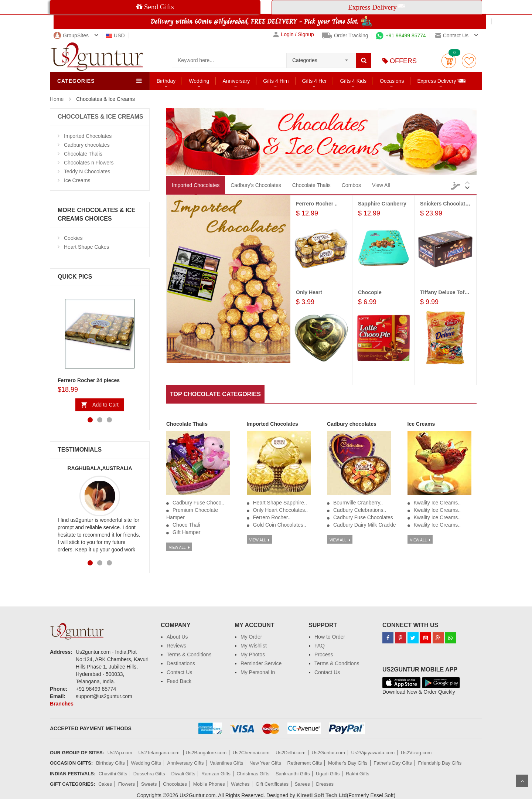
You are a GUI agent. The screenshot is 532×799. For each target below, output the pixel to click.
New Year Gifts (265, 763)
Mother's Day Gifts (348, 763)
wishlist (469, 61)
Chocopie (370, 292)
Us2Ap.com (120, 753)
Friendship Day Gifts (440, 763)
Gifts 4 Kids (353, 81)
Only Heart (309, 292)
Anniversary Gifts (186, 763)
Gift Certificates (272, 784)
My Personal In (258, 672)
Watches (240, 784)
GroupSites (71, 35)
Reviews (176, 646)
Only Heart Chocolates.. (281, 510)
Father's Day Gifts (393, 763)
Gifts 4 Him (276, 81)
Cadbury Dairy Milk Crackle (365, 525)
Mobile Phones (209, 784)
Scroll (522, 781)
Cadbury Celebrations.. (360, 510)
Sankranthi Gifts (293, 774)
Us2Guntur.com (328, 753)
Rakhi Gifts (358, 774)
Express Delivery (442, 81)
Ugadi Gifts (328, 774)
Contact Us (179, 672)
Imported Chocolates (88, 136)
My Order (251, 637)
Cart (449, 61)
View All (381, 185)
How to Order (330, 637)
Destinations (181, 663)
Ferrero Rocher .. (317, 204)
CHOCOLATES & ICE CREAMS (100, 117)
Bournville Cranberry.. (358, 503)
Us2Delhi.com (291, 753)
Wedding (199, 81)
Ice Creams (77, 180)
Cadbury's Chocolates (256, 185)
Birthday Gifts (110, 763)
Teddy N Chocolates (87, 171)
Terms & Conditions (189, 654)
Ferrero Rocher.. (272, 517)
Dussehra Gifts (149, 774)
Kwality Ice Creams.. (437, 503)
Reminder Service (261, 663)
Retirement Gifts (305, 763)
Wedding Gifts (146, 763)
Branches (62, 704)
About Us (177, 637)
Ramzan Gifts (216, 774)
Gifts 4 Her (315, 81)
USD (115, 35)
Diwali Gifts (183, 774)
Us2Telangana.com (160, 753)
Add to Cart (105, 405)
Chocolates (175, 784)
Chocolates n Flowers (89, 163)
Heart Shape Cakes (86, 247)
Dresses (325, 784)
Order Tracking (345, 35)
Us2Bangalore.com (206, 753)
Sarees (302, 784)
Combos (351, 185)
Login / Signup (294, 35)
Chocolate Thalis (83, 154)
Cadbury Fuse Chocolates (363, 517)
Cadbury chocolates (87, 145)
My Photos (253, 654)
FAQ (320, 646)
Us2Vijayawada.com (373, 753)
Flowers (127, 784)
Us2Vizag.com (416, 753)
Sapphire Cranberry (382, 204)
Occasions (392, 81)
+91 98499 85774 (401, 35)
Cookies (73, 238)
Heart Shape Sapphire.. (280, 503)
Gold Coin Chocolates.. (280, 525)
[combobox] (321, 58)
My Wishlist (254, 646)
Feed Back (179, 681)
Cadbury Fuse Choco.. (198, 503)
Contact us (452, 35)
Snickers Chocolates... (448, 204)
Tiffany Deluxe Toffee (446, 292)
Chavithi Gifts (113, 774)
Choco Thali (186, 525)
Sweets (149, 784)
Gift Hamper (186, 532)
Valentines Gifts (226, 763)
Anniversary (236, 81)
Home (57, 99)
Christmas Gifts (253, 774)
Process (324, 654)
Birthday (166, 81)
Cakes (105, 784)
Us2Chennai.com (251, 753)
